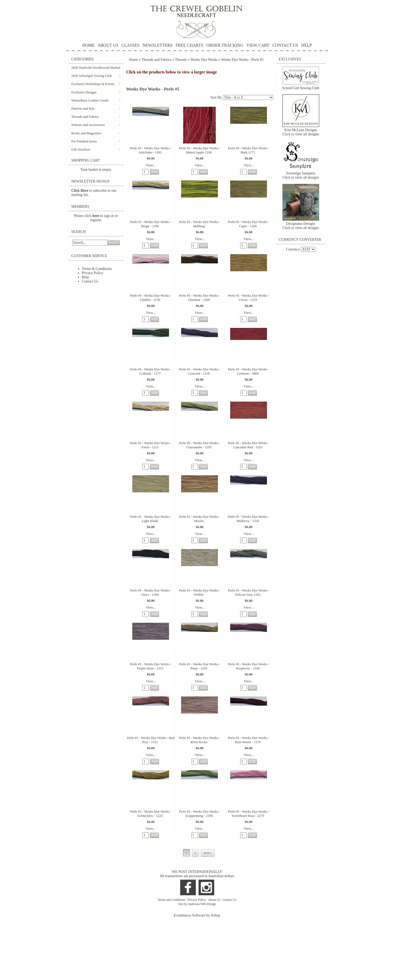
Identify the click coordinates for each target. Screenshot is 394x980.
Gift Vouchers (81, 149)
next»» (208, 853)
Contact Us (90, 281)
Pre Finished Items (84, 141)
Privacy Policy (93, 273)
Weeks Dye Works (204, 60)
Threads (181, 60)
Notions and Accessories (88, 125)
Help (85, 277)
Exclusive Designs (84, 92)
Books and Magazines (86, 133)
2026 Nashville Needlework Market (96, 68)
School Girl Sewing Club (301, 88)
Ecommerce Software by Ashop (197, 915)
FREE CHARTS (189, 45)
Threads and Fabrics (85, 117)
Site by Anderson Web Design (197, 904)
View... (151, 165)
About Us (214, 900)
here (96, 216)
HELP (197, 47)
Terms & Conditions (97, 269)
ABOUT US (108, 45)
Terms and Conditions (172, 900)
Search (113, 243)
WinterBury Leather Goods (90, 100)
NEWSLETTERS (157, 45)
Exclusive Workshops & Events (93, 84)
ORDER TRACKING (225, 45)
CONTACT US (285, 45)
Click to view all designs (301, 134)
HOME (88, 45)
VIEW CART (258, 45)
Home (134, 60)
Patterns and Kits (83, 108)
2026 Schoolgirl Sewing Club (92, 76)
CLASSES (130, 45)
